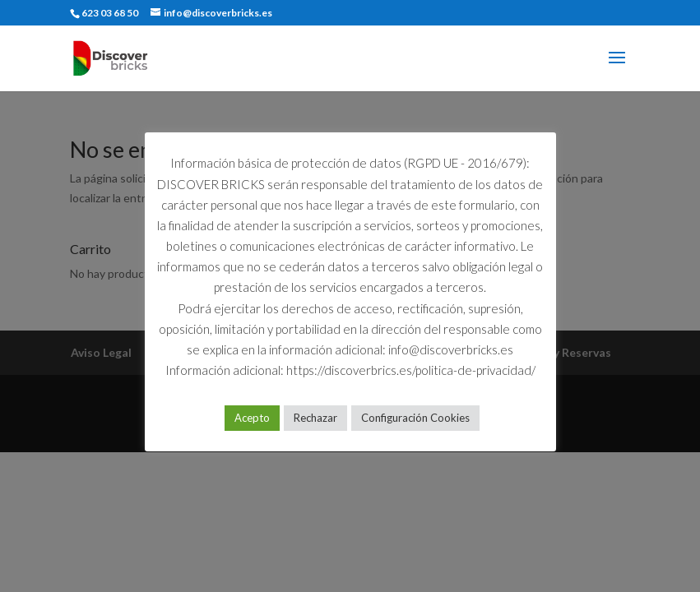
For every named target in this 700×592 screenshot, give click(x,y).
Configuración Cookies (415, 418)
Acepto (252, 418)
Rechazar (315, 418)
